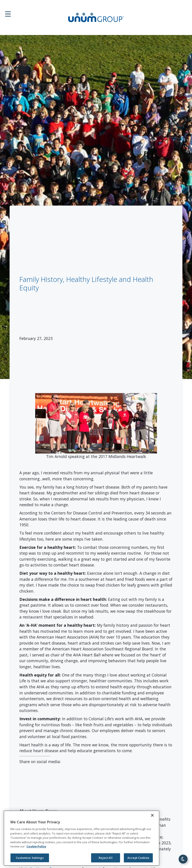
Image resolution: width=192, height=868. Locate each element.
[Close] (152, 815)
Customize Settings (30, 858)
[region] (82, 838)
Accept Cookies (138, 858)
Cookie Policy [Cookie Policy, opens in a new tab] (36, 846)
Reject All (105, 858)
